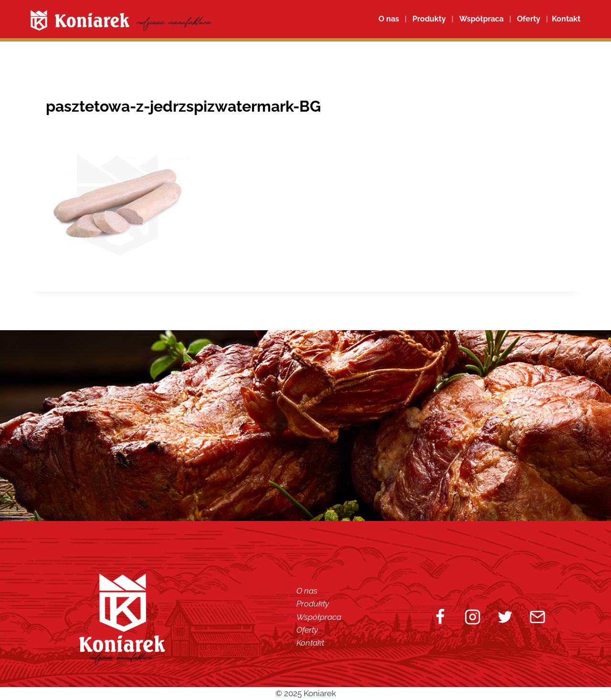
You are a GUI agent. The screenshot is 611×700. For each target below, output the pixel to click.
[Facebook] (440, 617)
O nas (389, 19)
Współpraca (481, 19)
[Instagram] (473, 617)
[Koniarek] (121, 20)
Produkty (313, 604)
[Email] (537, 617)
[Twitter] (505, 617)
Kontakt (310, 643)
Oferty (307, 630)
